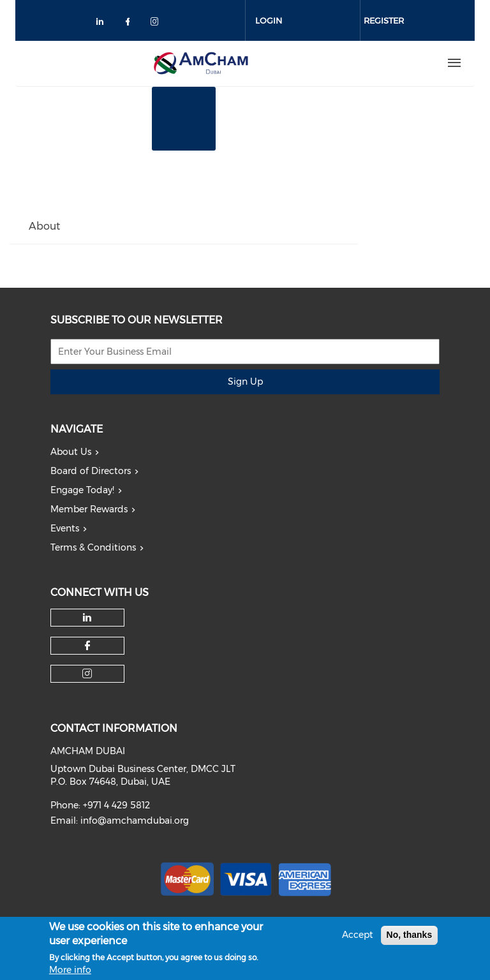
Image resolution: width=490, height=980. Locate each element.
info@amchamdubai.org (135, 820)
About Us (71, 452)
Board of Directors (91, 471)
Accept (358, 939)
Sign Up (245, 382)
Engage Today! (82, 490)
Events (65, 528)
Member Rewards (89, 509)
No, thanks (410, 939)
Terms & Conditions (93, 547)
